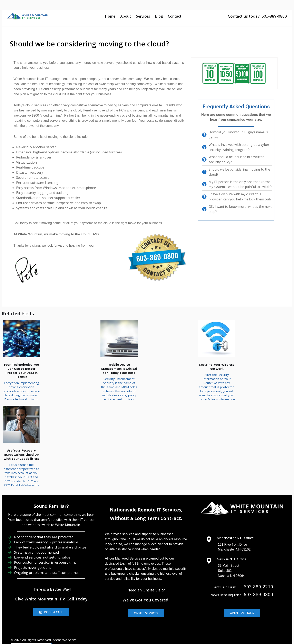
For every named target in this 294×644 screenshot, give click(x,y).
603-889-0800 (258, 562)
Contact (175, 16)
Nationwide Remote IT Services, (146, 478)
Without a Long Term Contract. (146, 486)
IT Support (158, 615)
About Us (135, 615)
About (126, 16)
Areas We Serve (65, 608)
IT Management (187, 615)
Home (110, 16)
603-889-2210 (258, 555)
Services (143, 16)
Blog (159, 16)
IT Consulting (217, 615)
